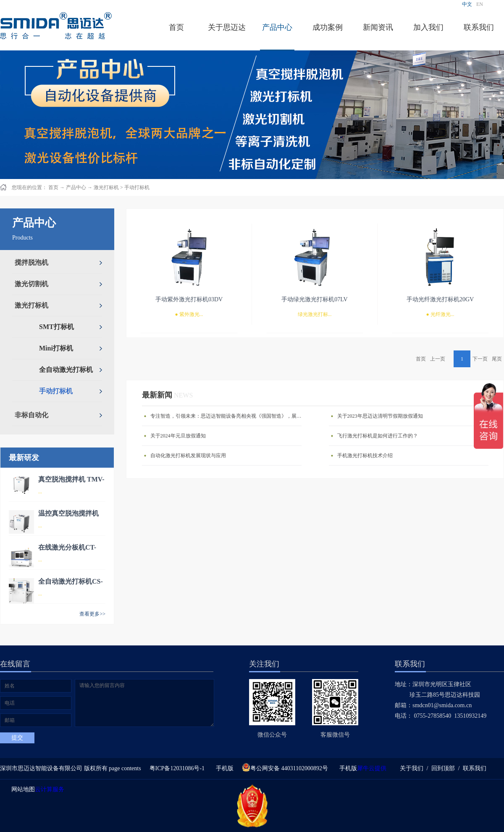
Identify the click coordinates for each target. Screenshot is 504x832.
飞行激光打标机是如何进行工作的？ (378, 436)
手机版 (223, 768)
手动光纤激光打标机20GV (440, 299)
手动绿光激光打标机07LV (314, 299)
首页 (176, 27)
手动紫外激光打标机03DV (189, 299)
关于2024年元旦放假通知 (178, 436)
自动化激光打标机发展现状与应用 (188, 455)
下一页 (480, 359)
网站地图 (22, 789)
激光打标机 (106, 187)
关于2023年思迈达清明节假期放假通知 (380, 416)
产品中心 (76, 187)
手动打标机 (137, 187)
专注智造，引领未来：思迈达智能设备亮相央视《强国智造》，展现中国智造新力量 (228, 416)
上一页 (438, 359)
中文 (467, 4)
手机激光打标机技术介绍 (365, 455)
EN (480, 4)
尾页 (497, 359)
